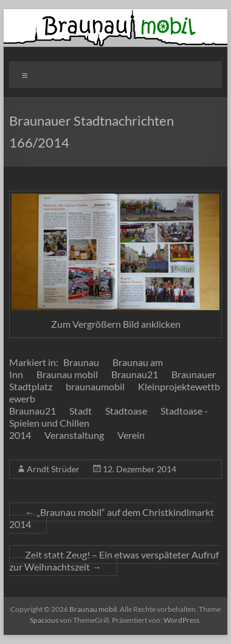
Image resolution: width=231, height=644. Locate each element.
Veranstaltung (74, 435)
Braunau (81, 362)
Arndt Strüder (53, 469)
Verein (131, 435)
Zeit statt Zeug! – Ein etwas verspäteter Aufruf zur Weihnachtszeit (114, 561)
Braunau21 (135, 374)
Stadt (81, 411)
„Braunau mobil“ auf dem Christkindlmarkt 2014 (112, 518)
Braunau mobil (67, 374)
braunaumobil (95, 386)
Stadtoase (126, 411)
